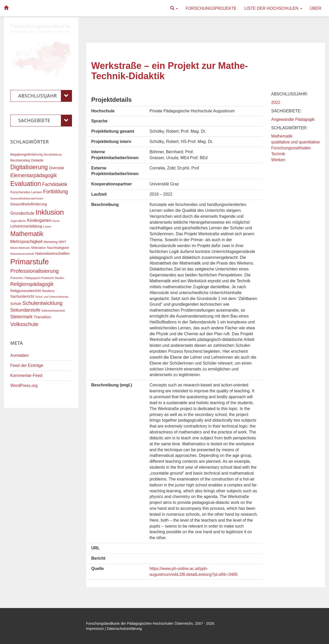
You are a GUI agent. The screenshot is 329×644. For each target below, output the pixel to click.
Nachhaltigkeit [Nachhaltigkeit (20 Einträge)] (58, 248)
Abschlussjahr (45, 96)
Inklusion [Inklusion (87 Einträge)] (50, 212)
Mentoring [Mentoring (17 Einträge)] (51, 242)
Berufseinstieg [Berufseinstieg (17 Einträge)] (20, 160)
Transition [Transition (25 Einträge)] (42, 317)
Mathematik (282, 136)
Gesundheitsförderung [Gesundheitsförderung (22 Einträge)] (29, 204)
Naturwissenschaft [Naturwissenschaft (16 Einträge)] (22, 254)
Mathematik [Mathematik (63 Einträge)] (27, 234)
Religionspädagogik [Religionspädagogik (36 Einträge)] (32, 284)
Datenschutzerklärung (124, 629)
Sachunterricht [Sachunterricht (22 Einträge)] (22, 296)
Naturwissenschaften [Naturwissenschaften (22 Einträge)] (52, 253)
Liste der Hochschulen (273, 8)
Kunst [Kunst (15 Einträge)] (56, 221)
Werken (278, 160)
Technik (278, 154)
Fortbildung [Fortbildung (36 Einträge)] (56, 192)
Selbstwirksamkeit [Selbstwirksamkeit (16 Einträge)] (53, 311)
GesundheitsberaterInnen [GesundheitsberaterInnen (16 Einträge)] (27, 198)
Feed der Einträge (27, 365)
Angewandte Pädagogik (293, 119)
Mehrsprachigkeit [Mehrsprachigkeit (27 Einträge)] (26, 241)
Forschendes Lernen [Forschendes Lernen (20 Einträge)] (26, 192)
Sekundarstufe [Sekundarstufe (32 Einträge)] (25, 310)
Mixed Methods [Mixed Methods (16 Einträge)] (20, 248)
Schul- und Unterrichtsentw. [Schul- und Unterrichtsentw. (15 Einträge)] (52, 297)
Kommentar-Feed (26, 375)
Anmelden (20, 355)
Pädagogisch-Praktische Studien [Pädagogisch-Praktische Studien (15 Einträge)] (44, 278)
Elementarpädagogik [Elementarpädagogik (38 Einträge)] (34, 175)
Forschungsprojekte (211, 8)
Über (316, 8)
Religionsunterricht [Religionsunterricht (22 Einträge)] (26, 291)
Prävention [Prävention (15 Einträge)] (17, 278)
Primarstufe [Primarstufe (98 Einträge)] (30, 262)
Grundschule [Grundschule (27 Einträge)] (22, 213)
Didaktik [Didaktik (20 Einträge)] (37, 160)
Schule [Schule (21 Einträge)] (16, 304)
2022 (276, 102)
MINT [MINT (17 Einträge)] (62, 242)
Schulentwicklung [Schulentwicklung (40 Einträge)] (42, 303)
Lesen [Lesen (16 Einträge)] (47, 226)
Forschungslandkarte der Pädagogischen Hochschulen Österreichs (140, 623)
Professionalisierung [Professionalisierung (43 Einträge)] (34, 271)
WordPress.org (24, 386)
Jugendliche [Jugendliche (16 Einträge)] (18, 221)
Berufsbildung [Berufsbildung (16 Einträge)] (53, 155)
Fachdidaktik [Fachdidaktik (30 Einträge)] (55, 184)
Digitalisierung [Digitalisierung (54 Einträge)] (29, 167)
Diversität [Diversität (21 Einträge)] (56, 168)
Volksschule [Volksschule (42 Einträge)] (24, 324)
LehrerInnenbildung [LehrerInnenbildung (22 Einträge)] (26, 226)
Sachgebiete (45, 121)
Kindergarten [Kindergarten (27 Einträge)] (39, 220)
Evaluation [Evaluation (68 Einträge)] (26, 184)
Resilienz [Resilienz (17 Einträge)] (48, 291)
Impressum (95, 629)
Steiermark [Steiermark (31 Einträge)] (21, 317)
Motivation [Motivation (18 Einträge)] (38, 248)
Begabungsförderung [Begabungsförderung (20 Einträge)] (26, 154)
